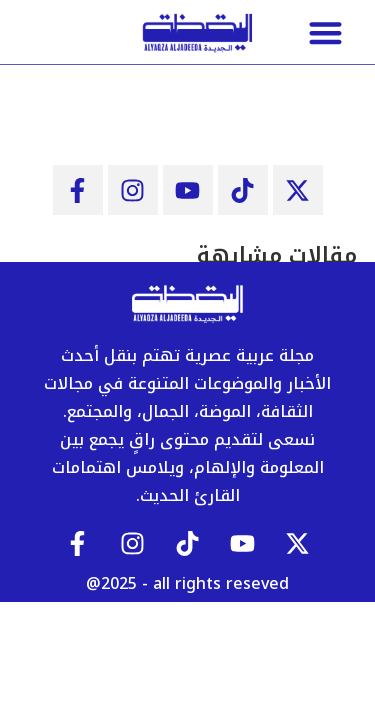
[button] (325, 32)
